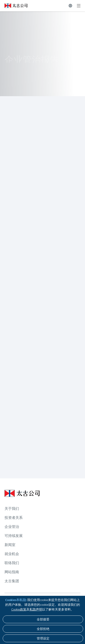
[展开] (79, 6)
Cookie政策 (19, 609)
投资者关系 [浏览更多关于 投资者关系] (14, 518)
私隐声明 (36, 609)
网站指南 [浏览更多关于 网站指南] (12, 572)
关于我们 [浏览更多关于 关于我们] (12, 509)
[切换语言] (70, 6)
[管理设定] (43, 638)
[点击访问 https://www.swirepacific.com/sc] (14, 6)
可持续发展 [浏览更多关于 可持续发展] (14, 536)
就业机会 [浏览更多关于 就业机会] (12, 554)
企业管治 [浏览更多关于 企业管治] (12, 527)
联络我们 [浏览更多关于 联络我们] (12, 563)
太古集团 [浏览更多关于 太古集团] (12, 581)
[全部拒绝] (43, 629)
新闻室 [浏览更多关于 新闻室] (10, 545)
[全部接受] (43, 619)
